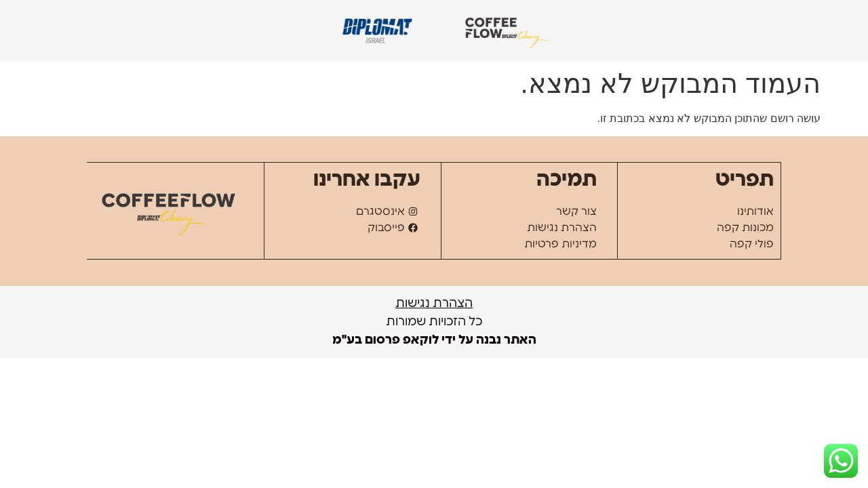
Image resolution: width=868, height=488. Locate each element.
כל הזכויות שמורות (434, 322)
